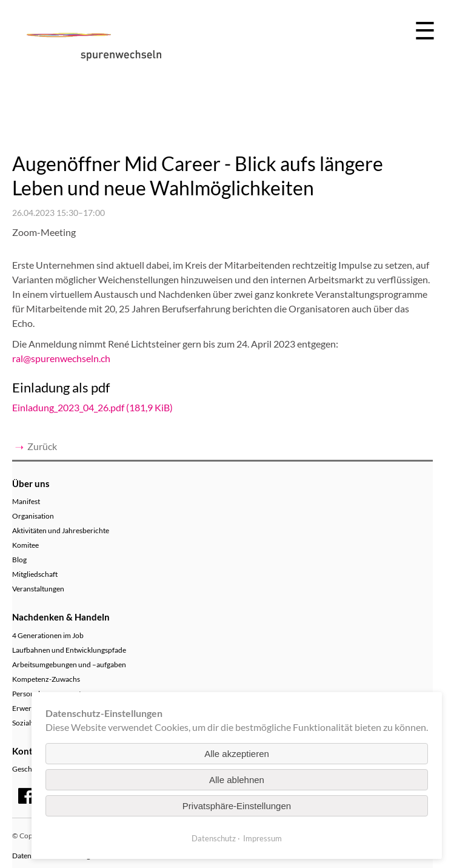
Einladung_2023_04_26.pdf (92, 407)
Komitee (25, 545)
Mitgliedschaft (35, 574)
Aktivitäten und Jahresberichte (61, 530)
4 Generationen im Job (48, 635)
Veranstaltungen (38, 589)
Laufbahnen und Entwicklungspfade (69, 650)
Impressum (262, 838)
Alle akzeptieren (237, 754)
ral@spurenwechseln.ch (61, 358)
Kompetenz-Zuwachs (46, 679)
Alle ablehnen (237, 780)
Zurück (42, 446)
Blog (19, 560)
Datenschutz (214, 838)
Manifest (26, 501)
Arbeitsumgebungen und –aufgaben (69, 664)
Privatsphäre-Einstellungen (237, 806)
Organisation (33, 516)
